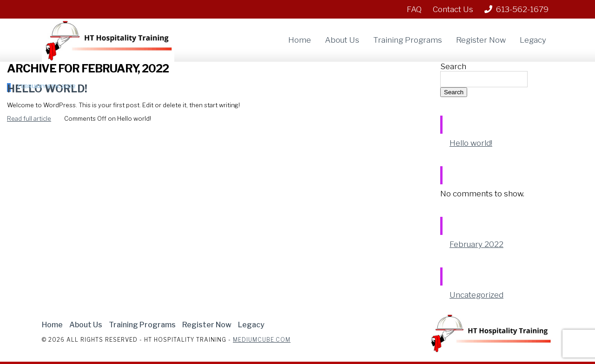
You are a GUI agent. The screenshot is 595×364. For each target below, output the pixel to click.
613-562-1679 (516, 9)
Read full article (29, 118)
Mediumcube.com (262, 340)
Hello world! (471, 143)
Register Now (481, 40)
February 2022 (476, 244)
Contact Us (453, 9)
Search (453, 66)
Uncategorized (476, 295)
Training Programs (408, 40)
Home (300, 40)
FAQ (414, 9)
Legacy (533, 40)
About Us (342, 40)
